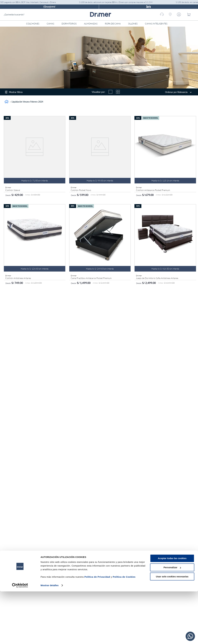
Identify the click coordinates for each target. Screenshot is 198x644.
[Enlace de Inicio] (6, 102)
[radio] (110, 92)
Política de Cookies (124, 629)
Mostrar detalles (50, 638)
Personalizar (172, 620)
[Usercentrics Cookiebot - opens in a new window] (20, 638)
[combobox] (27, 15)
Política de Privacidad (97, 629)
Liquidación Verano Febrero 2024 (27, 102)
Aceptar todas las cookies (172, 611)
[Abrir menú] (173, 24)
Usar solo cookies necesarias (172, 629)
